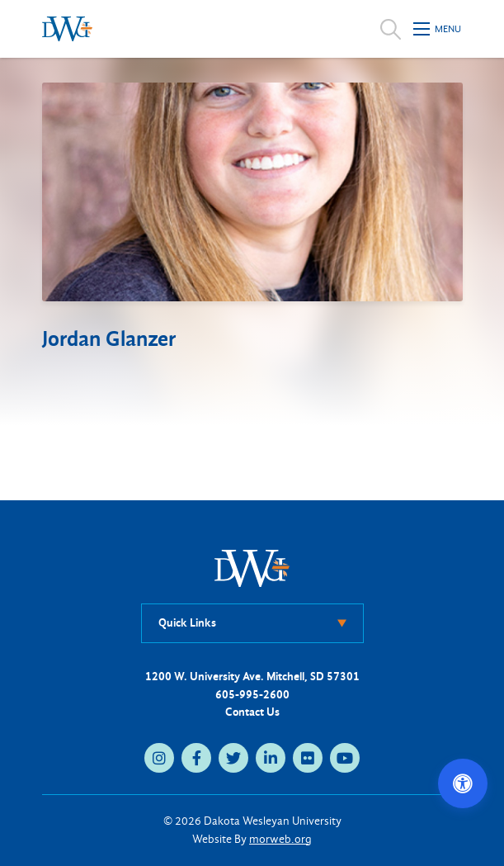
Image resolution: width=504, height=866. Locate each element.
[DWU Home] (252, 568)
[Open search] (391, 29)
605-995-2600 (252, 695)
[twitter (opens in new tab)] (233, 758)
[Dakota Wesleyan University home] (67, 29)
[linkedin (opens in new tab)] (271, 758)
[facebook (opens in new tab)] (196, 758)
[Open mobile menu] (438, 29)
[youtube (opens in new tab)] (345, 758)
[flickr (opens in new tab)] (308, 758)
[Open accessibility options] (463, 783)
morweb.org (280, 839)
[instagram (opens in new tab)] (159, 758)
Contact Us (252, 712)
